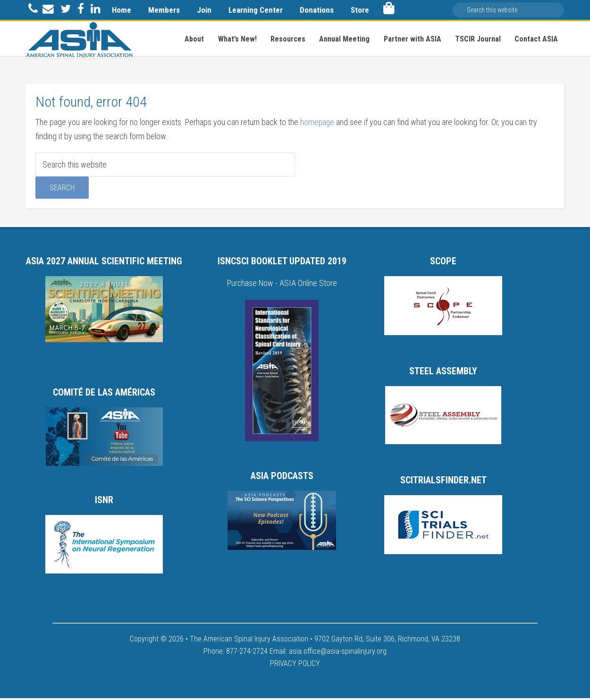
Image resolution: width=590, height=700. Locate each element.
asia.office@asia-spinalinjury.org (338, 653)
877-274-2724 (247, 653)
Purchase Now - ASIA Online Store (282, 285)
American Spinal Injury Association (79, 40)
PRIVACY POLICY (295, 665)
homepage (318, 124)
